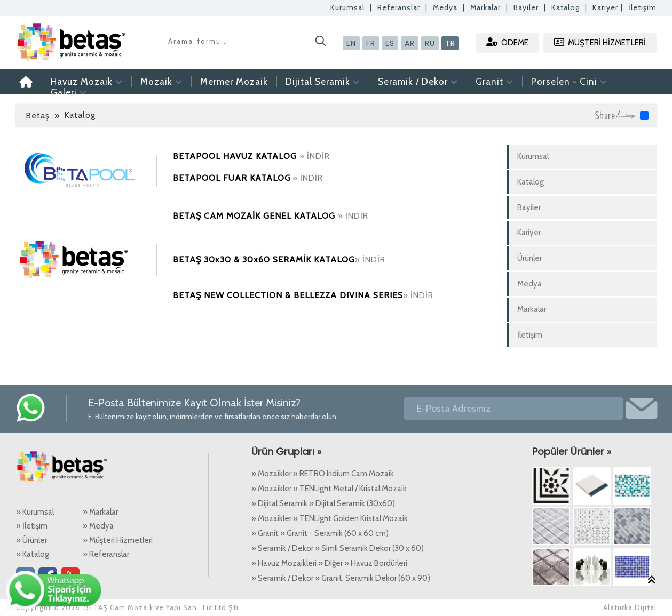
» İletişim (32, 526)
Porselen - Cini (569, 82)
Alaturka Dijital (630, 607)
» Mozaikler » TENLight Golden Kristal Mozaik (330, 518)
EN (351, 43)
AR (410, 43)
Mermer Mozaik (234, 82)
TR (450, 43)
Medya (445, 7)
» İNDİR (315, 156)
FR (371, 43)
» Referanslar (106, 554)
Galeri (69, 92)
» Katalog (33, 554)
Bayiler (526, 7)
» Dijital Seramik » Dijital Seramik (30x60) (323, 503)
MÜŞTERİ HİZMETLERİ (600, 42)
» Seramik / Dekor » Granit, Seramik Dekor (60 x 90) (341, 578)
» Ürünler (31, 540)
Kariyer (605, 7)
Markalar (485, 7)
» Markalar (100, 512)
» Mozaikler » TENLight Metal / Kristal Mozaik (329, 489)
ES (390, 43)
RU (430, 43)
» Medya (98, 526)
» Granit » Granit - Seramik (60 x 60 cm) (320, 533)
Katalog (566, 7)
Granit (495, 82)
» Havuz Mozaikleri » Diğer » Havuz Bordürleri (329, 563)
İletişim (642, 7)
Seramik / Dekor (418, 82)
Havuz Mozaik (87, 82)
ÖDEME (507, 42)
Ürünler (529, 258)
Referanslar (399, 7)
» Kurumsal (35, 512)
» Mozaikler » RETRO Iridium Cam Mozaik (323, 474)
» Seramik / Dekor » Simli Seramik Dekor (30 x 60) (338, 548)
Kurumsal (347, 7)
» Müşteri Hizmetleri (118, 540)
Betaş (38, 115)
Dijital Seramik (323, 82)
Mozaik (161, 82)
